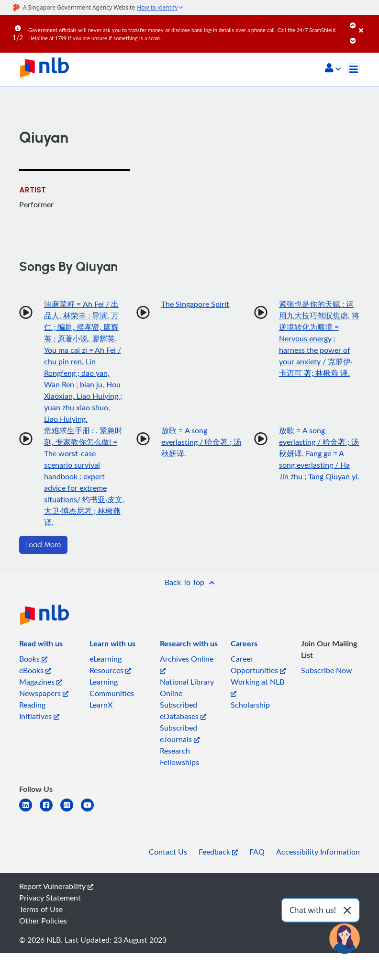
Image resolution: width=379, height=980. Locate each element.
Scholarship (250, 705)
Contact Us (168, 852)
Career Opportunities (258, 665)
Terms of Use (41, 909)
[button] (333, 69)
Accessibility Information (318, 852)
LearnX (101, 705)
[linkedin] (29, 811)
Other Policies (43, 921)
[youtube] (91, 811)
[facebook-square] (50, 811)
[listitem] (41, 645)
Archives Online (187, 664)
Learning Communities (112, 687)
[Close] (367, 23)
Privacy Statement (50, 898)
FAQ (257, 852)
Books (33, 659)
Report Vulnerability (56, 886)
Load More (43, 545)
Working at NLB (257, 687)
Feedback (218, 852)
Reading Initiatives (39, 710)
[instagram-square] (71, 811)
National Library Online (187, 687)
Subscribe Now (327, 670)
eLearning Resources (110, 665)
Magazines (41, 682)
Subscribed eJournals (180, 733)
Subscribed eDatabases (183, 710)
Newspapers (44, 693)
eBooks (35, 670)
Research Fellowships (179, 756)
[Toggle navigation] (354, 69)
